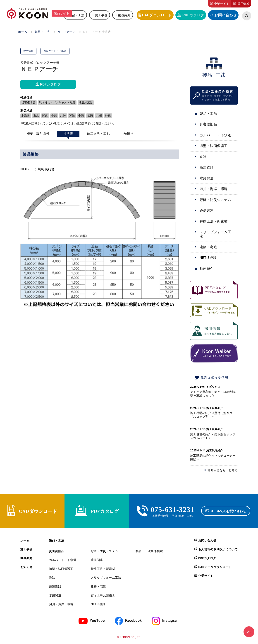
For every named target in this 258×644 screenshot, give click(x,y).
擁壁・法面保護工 (214, 146)
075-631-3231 (173, 509)
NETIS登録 (208, 258)
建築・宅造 (208, 247)
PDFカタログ (193, 15)
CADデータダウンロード (215, 567)
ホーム (25, 540)
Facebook (133, 621)
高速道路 (207, 167)
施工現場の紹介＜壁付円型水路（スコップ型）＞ (211, 415)
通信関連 (207, 211)
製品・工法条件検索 (149, 551)
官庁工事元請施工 (103, 595)
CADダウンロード (157, 15)
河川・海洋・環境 (214, 189)
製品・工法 (77, 15)
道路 (203, 157)
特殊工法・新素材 (214, 221)
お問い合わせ (226, 15)
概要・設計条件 (38, 134)
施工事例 (101, 15)
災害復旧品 (208, 124)
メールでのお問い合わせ (228, 511)
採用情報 (243, 4)
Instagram (171, 621)
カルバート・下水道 (215, 135)
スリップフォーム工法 (215, 234)
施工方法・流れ (98, 134)
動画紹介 (124, 15)
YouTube (97, 621)
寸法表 (68, 134)
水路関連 (207, 178)
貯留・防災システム (215, 200)
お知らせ (26, 567)
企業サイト (222, 4)
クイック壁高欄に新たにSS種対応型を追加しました (213, 394)
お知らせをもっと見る (222, 470)
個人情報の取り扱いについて (218, 549)
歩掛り (128, 134)
